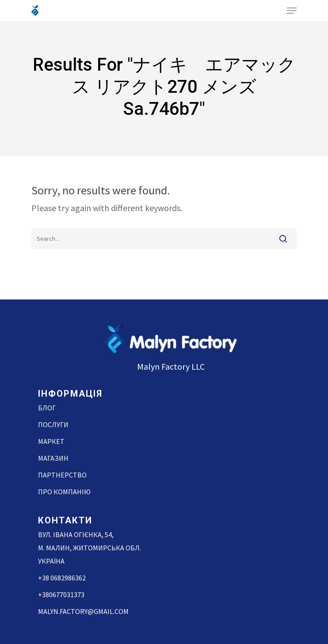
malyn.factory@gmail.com (83, 611)
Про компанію (64, 492)
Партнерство (62, 475)
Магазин (53, 458)
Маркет (51, 441)
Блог (47, 408)
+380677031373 (61, 595)
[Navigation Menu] (292, 11)
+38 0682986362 (62, 578)
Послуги (53, 424)
